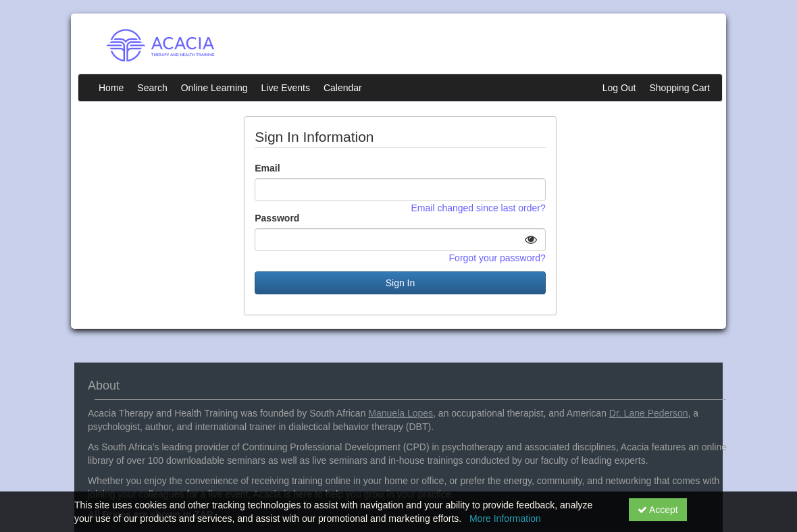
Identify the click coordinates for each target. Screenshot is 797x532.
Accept (658, 510)
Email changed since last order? (479, 208)
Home (111, 88)
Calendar (343, 88)
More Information (505, 518)
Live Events (286, 88)
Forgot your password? (497, 258)
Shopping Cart (679, 88)
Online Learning (214, 88)
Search (152, 88)
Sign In (401, 283)
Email (267, 168)
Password (277, 218)
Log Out (619, 88)
